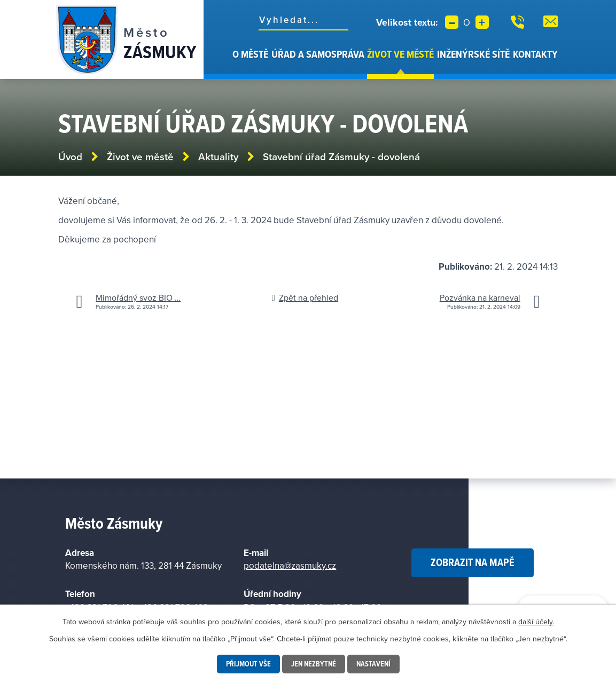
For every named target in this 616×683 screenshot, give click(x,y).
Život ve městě (400, 54)
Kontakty (535, 54)
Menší (452, 22)
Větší (482, 22)
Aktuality (218, 157)
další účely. (536, 622)
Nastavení (373, 664)
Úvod (225, 63)
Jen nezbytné (314, 664)
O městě (250, 54)
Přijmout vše (248, 664)
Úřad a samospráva (318, 54)
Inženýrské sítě (473, 54)
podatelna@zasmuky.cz (290, 566)
